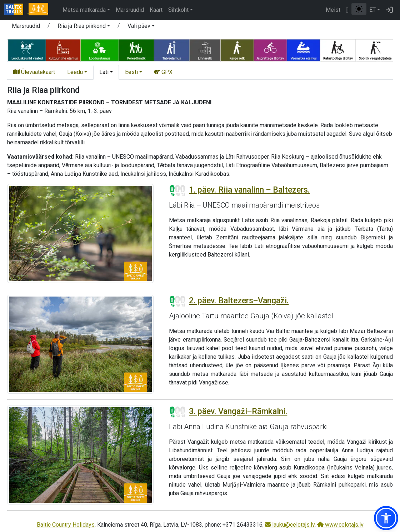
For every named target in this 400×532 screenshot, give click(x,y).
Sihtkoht (178, 10)
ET (372, 10)
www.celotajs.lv (340, 525)
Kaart (156, 10)
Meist (333, 10)
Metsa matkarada (84, 10)
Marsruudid (130, 10)
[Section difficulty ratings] (177, 190)
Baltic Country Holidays (66, 525)
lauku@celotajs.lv (290, 525)
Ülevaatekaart (34, 72)
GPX (163, 72)
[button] (84, 27)
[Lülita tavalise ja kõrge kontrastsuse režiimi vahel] (359, 9)
